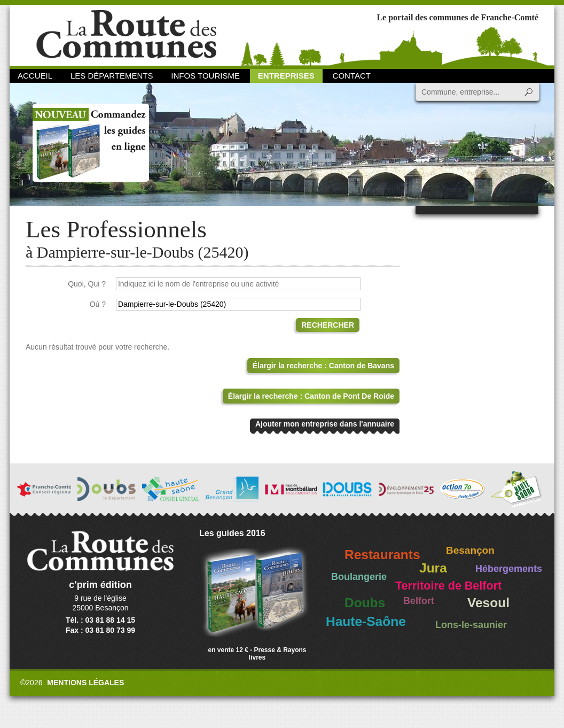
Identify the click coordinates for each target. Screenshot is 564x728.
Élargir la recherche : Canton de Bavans (323, 366)
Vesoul (488, 603)
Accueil (35, 76)
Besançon (470, 550)
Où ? (98, 304)
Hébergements (509, 569)
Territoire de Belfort (448, 586)
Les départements (112, 76)
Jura (433, 568)
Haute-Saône (366, 621)
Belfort (419, 601)
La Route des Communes (126, 34)
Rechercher (328, 325)
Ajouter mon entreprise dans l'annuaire (325, 424)
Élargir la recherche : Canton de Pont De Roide (311, 396)
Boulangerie (359, 577)
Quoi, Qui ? (87, 284)
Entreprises (286, 76)
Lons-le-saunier (471, 625)
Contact (352, 76)
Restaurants (382, 555)
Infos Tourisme (205, 76)
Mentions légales (85, 683)
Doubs (365, 603)
